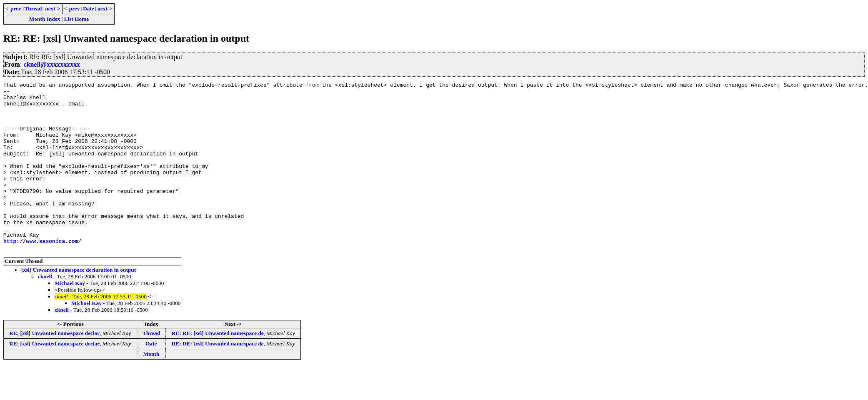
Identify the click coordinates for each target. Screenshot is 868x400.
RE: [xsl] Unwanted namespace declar (54, 367)
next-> (53, 9)
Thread (33, 9)
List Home (77, 19)
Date (89, 9)
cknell (45, 310)
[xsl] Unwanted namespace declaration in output (79, 304)
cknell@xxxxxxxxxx (52, 64)
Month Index (45, 19)
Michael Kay (70, 317)
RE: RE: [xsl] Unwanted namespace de (218, 367)
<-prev (13, 9)
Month (151, 388)
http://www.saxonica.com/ (42, 273)
